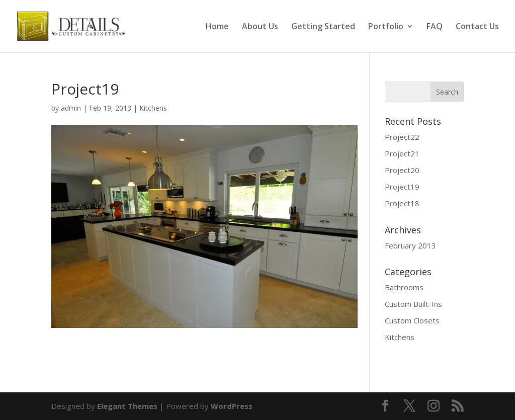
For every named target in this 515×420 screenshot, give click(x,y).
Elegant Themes (127, 406)
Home (217, 27)
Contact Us (477, 27)
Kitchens (153, 108)
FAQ (435, 27)
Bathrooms (404, 287)
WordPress (232, 406)
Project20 (402, 170)
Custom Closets (412, 320)
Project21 (402, 153)
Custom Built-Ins (413, 304)
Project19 (402, 187)
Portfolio (386, 27)
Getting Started (323, 27)
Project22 (402, 137)
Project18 (402, 203)
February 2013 (410, 245)
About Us (260, 27)
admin (71, 108)
